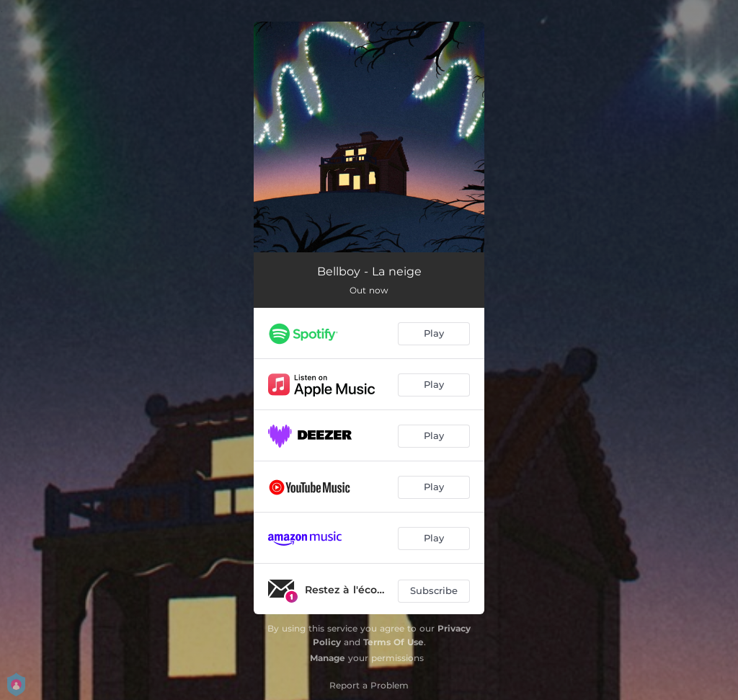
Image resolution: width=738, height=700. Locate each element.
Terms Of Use (394, 642)
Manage (328, 658)
